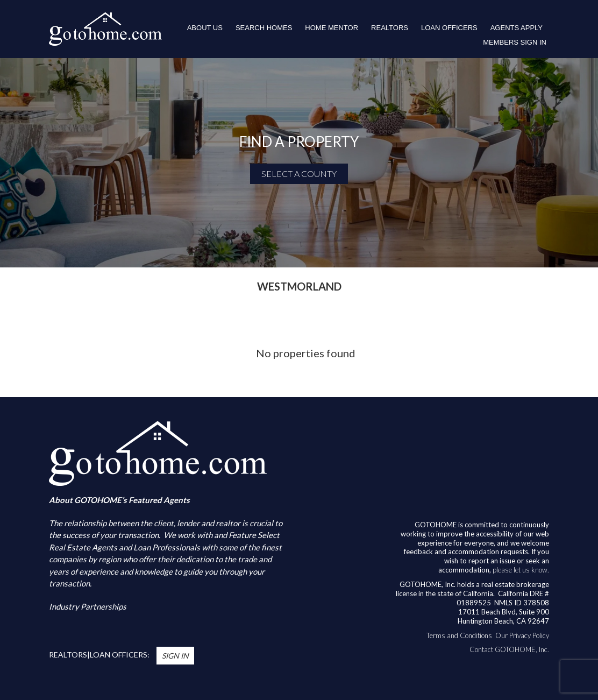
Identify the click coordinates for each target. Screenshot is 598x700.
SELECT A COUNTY (299, 174)
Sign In (175, 656)
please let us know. (521, 570)
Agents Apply (517, 28)
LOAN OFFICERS (449, 28)
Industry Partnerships (88, 606)
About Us (205, 28)
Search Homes (264, 28)
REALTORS (390, 28)
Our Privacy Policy (522, 635)
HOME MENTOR (332, 28)
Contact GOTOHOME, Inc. (509, 649)
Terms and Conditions (459, 635)
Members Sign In (515, 42)
